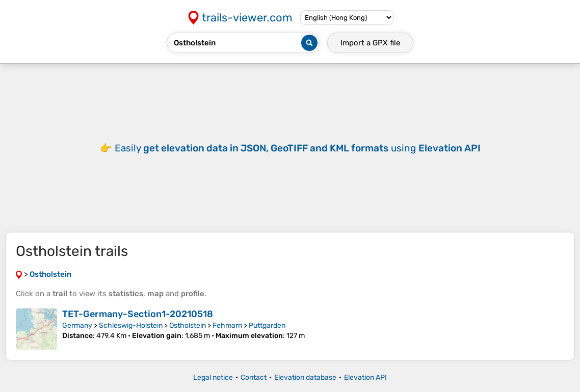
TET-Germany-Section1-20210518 (138, 314)
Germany (77, 325)
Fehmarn (227, 325)
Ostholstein (188, 325)
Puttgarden (267, 325)
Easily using (298, 148)
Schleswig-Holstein (131, 325)
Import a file (370, 43)
